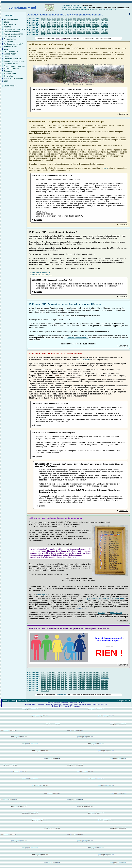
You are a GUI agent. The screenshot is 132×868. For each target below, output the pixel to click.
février (49, 19)
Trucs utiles (8, 76)
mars (54, 19)
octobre (89, 19)
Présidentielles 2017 (12, 64)
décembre (104, 19)
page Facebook (116, 613)
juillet (70, 19)
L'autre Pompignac (11, 86)
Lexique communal (11, 51)
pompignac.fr (124, 8)
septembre (81, 19)
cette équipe (42, 595)
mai (62, 19)
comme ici (104, 168)
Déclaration (8, 42)
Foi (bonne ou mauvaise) (13, 44)
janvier (43, 19)
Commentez (124, 114)
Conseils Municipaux (12, 37)
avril (58, 19)
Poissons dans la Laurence (14, 66)
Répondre (38, 109)
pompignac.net (122, 701)
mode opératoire (82, 359)
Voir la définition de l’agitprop (41, 274)
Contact (5, 701)
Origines (7, 56)
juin (66, 19)
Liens (6, 49)
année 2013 (45, 34)
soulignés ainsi (61, 38)
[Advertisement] (66, 847)
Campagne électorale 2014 (14, 29)
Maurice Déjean (10, 54)
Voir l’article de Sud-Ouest (40, 272)
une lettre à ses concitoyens (78, 338)
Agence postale (10, 24)
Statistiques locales (11, 69)
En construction (10, 39)
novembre (96, 19)
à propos (12, 701)
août (75, 19)
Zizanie (7, 81)
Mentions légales (24, 701)
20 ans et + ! (9, 22)
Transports (8, 71)
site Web (101, 613)
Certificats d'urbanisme (13, 32)
